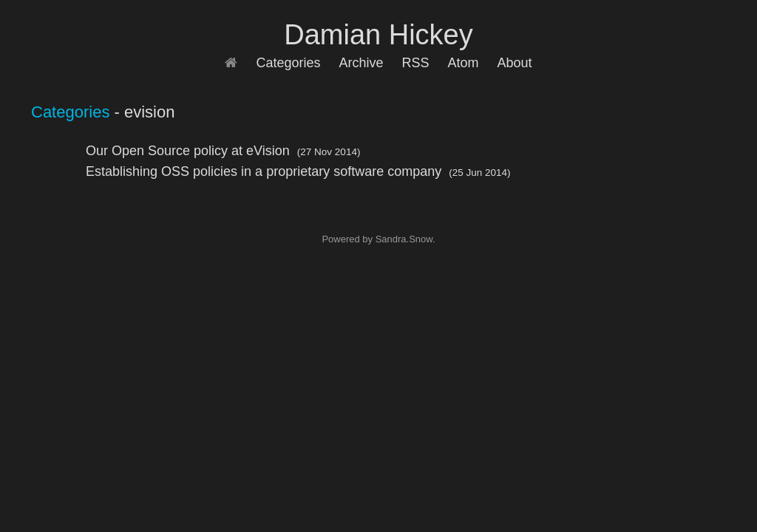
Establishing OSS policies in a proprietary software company (264, 171)
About (515, 63)
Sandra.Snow (404, 239)
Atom (464, 63)
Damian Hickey (378, 35)
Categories (288, 63)
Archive (361, 63)
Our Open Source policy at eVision (188, 151)
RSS (416, 63)
